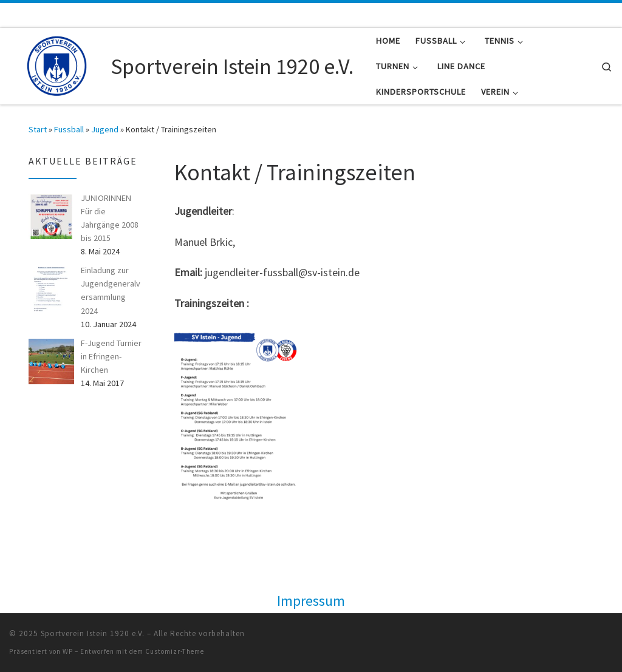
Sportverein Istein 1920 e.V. (93, 633)
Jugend (105, 129)
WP (68, 651)
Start (38, 129)
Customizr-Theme (175, 651)
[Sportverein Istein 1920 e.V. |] (58, 64)
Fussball (69, 129)
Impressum (311, 601)
